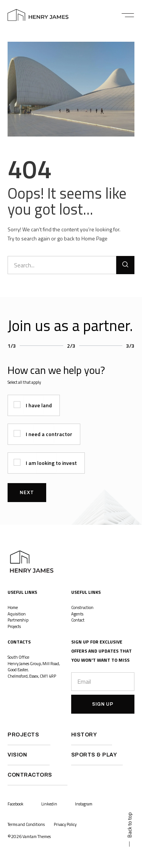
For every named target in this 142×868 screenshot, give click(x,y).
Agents (77, 614)
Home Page (94, 238)
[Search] (125, 265)
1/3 (12, 346)
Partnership (18, 620)
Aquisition (17, 614)
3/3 (130, 346)
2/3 (71, 346)
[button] (128, 15)
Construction (82, 607)
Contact (78, 620)
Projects (15, 626)
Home (13, 607)
